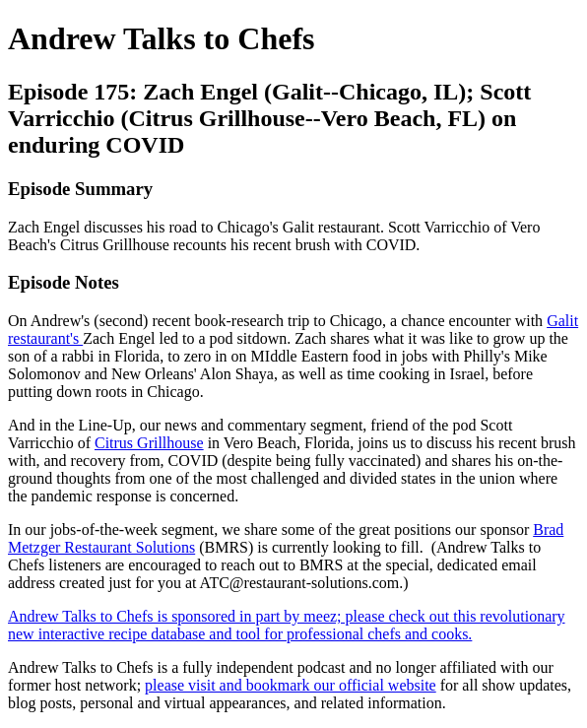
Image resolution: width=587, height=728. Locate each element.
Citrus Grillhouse (149, 443)
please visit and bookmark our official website (291, 685)
